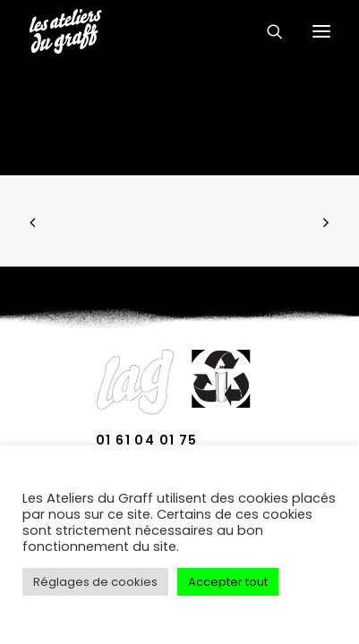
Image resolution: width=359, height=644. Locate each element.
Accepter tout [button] (228, 582)
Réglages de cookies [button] (95, 582)
